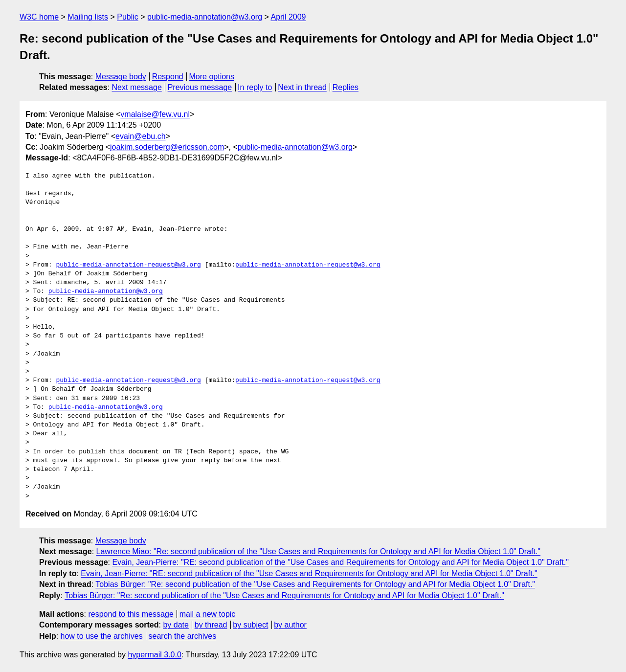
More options (212, 77)
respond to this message (131, 614)
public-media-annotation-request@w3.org (128, 265)
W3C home (39, 17)
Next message (137, 87)
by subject (250, 625)
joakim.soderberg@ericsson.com (167, 147)
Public (128, 17)
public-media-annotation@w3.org (205, 17)
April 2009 (288, 17)
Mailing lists (88, 17)
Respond (168, 77)
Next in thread (302, 87)
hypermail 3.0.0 (154, 655)
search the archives (183, 636)
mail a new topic (208, 614)
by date (176, 625)
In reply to (255, 87)
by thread (211, 625)
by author (290, 625)
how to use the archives (102, 636)
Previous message (200, 87)
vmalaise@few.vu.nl (155, 114)
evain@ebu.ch (141, 136)
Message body (121, 77)
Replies (346, 87)
